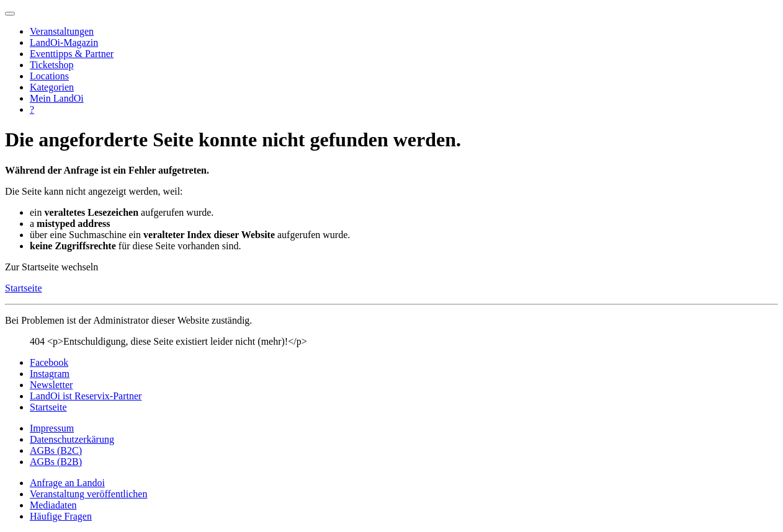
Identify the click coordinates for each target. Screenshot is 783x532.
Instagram (50, 374)
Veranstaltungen (62, 31)
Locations (49, 76)
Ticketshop (52, 65)
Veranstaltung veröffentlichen (88, 494)
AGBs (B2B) (56, 462)
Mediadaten (53, 505)
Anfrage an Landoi (67, 483)
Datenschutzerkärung (72, 439)
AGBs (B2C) (56, 450)
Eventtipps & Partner (72, 54)
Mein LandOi (57, 98)
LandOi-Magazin (64, 42)
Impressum (52, 428)
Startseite (24, 288)
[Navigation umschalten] (10, 14)
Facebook (49, 362)
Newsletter (51, 385)
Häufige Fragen (61, 516)
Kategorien (52, 87)
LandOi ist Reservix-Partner (86, 396)
